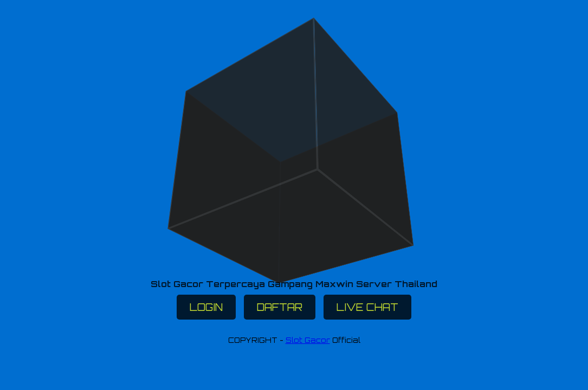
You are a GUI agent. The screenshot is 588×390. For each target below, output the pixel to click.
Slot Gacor (308, 340)
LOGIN (206, 307)
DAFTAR (280, 307)
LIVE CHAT (367, 307)
